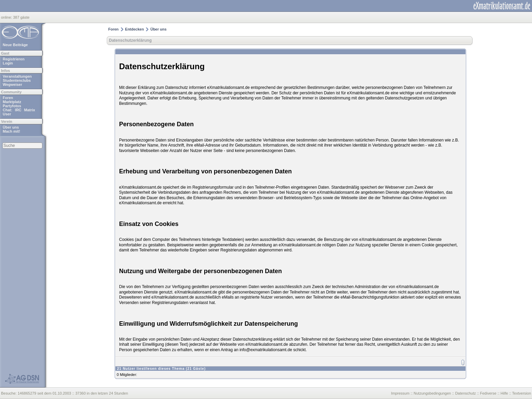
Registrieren (14, 59)
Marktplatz (12, 102)
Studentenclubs (17, 80)
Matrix (30, 110)
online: (7, 17)
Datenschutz (465, 393)
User (7, 114)
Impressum (400, 393)
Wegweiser (12, 84)
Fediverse (488, 393)
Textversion (521, 393)
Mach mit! (11, 131)
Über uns (11, 127)
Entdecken (135, 29)
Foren (8, 98)
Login (8, 63)
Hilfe (504, 393)
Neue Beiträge (15, 45)
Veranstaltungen (17, 76)
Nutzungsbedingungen (432, 393)
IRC (18, 110)
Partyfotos (12, 106)
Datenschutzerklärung (130, 40)
